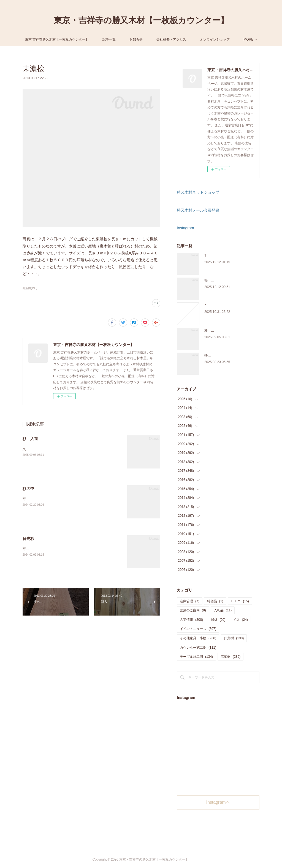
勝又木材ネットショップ (198, 192)
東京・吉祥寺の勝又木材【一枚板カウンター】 (141, 20)
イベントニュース (198, 629)
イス (240, 620)
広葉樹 (231, 657)
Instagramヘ (218, 802)
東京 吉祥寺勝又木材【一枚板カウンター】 (79, 39)
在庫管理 (190, 601)
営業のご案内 (193, 610)
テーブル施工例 (196, 657)
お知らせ (158, 39)
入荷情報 (191, 620)
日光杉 (28, 539)
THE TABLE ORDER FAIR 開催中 (229, 255)
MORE (227, 39)
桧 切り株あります (219, 280)
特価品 (215, 601)
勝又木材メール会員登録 (198, 210)
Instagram (185, 228)
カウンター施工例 (198, 648)
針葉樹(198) (30, 288)
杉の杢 (28, 489)
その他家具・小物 (198, 638)
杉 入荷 (30, 439)
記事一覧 (131, 39)
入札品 (223, 610)
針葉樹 (234, 638)
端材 (218, 620)
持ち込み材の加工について (224, 355)
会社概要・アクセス (193, 39)
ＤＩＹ (240, 601)
